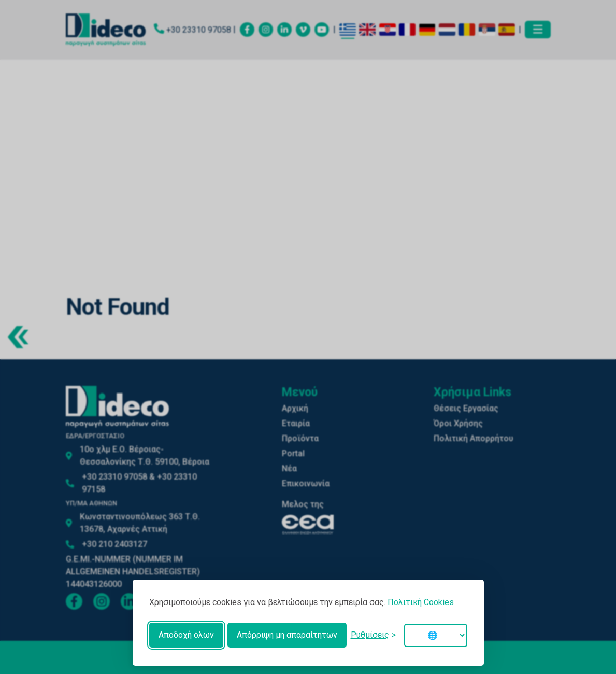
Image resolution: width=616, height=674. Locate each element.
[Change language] (436, 635)
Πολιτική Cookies (421, 602)
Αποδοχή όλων (186, 635)
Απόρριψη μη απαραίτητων (287, 635)
